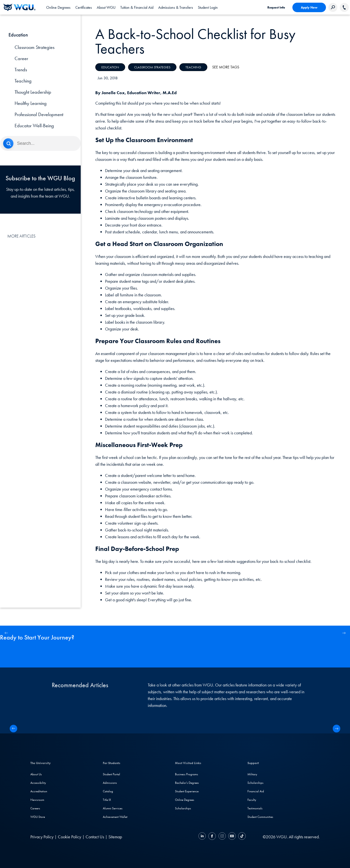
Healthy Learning (31, 103)
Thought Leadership (33, 92)
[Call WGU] (344, 7)
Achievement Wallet (115, 817)
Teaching (23, 81)
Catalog (108, 791)
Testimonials (255, 808)
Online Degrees (185, 800)
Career (21, 58)
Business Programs (187, 774)
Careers (35, 808)
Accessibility (38, 783)
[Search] (40, 143)
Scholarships (183, 808)
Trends (21, 70)
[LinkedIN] (203, 837)
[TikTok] (241, 837)
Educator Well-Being (34, 126)
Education (110, 67)
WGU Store (38, 817)
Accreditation (39, 791)
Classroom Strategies (35, 47)
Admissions (110, 783)
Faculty (252, 800)
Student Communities (260, 817)
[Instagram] (222, 837)
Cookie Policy (70, 837)
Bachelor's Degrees (187, 783)
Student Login (208, 7)
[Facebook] (212, 837)
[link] (208, 7)
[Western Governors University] (19, 7)
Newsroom (37, 800)
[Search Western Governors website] (333, 7)
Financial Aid (256, 791)
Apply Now (309, 7)
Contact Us (95, 837)
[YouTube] (232, 837)
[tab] (58, 7)
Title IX (107, 800)
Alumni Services (113, 808)
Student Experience (187, 791)
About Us (36, 774)
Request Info (276, 7)
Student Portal (111, 774)
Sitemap (115, 837)
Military (252, 774)
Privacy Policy (42, 837)
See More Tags (226, 67)
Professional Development (39, 114)
